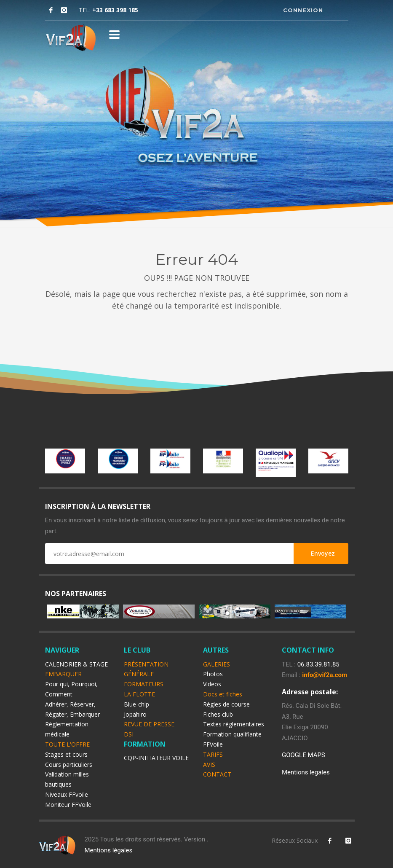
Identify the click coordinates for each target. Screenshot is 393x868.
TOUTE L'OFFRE (67, 744)
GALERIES (217, 664)
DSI (129, 734)
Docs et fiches (223, 694)
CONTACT (217, 774)
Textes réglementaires (234, 724)
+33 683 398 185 (115, 10)
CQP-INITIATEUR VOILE (156, 758)
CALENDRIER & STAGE (76, 664)
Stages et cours (66, 754)
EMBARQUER (63, 674)
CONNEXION (303, 10)
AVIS (209, 765)
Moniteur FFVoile (68, 805)
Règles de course (226, 704)
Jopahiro (135, 714)
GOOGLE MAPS (303, 755)
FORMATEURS (144, 684)
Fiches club (218, 714)
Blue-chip (136, 704)
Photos (213, 674)
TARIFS (213, 754)
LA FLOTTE (139, 694)
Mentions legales (306, 772)
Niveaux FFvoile (67, 794)
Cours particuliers (69, 765)
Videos (212, 684)
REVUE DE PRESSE (149, 724)
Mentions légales (108, 850)
